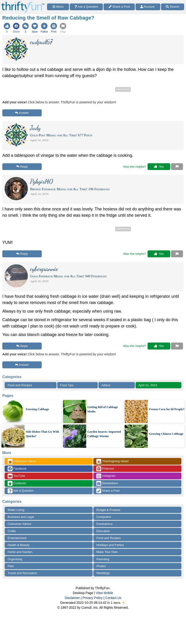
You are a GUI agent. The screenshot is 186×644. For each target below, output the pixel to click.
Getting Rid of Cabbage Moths (103, 409)
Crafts (12, 531)
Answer (22, 113)
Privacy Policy (93, 598)
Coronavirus (104, 524)
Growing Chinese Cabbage (166, 434)
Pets (11, 566)
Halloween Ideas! (22, 461)
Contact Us (113, 598)
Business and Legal (21, 517)
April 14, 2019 (148, 385)
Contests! (17, 483)
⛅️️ (124, 603)
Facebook (17, 469)
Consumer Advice (19, 524)
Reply (22, 167)
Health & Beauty (19, 545)
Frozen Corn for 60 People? (167, 409)
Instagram (106, 476)
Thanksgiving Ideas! (113, 461)
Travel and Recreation (22, 573)
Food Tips (67, 385)
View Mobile (105, 593)
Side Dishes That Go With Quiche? (42, 434)
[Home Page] (23, 3)
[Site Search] (173, 7)
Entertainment (17, 538)
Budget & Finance (108, 510)
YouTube (16, 476)
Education (103, 531)
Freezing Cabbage (37, 409)
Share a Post (108, 491)
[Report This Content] (177, 167)
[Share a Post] (119, 7)
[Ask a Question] (86, 7)
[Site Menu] (58, 7)
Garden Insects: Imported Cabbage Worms (104, 434)
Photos (101, 566)
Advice (106, 385)
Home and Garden (20, 552)
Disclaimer (72, 598)
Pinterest (105, 469)
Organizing (15, 559)
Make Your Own (107, 552)
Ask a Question (21, 491)
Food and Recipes (20, 385)
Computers (104, 517)
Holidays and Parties (110, 545)
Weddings (103, 573)
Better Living (16, 510)
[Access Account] (148, 7)
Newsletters (107, 483)
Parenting (103, 559)
